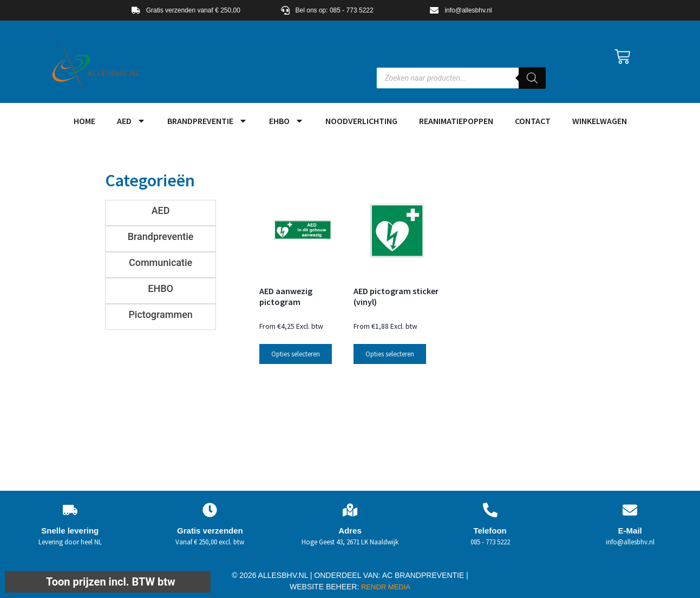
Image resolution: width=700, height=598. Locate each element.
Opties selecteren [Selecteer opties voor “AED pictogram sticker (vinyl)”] (390, 354)
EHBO (286, 121)
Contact (533, 121)
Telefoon (490, 531)
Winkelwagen (600, 121)
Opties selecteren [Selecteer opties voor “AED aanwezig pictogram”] (296, 354)
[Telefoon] (490, 510)
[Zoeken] (532, 78)
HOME (84, 121)
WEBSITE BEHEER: (324, 587)
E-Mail (630, 531)
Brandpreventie (207, 121)
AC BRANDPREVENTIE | (425, 575)
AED (131, 121)
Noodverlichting (361, 121)
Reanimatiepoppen (456, 121)
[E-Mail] (630, 510)
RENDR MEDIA (385, 587)
